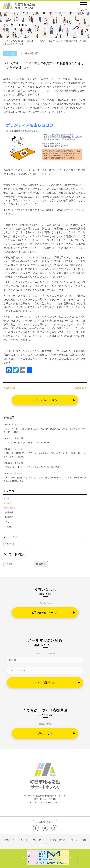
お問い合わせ (57, 840)
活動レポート (10, 508)
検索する (41, 564)
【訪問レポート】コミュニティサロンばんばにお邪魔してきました (34, 467)
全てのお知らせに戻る (45, 400)
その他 (8, 527)
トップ (5, 41)
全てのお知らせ (17, 41)
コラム (8, 522)
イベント (8, 503)
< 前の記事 (9, 388)
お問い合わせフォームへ (45, 613)
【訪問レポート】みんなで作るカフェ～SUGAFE (26, 443)
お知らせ (8, 498)
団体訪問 (9, 517)
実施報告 (9, 513)
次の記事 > (81, 388)
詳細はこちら (45, 733)
